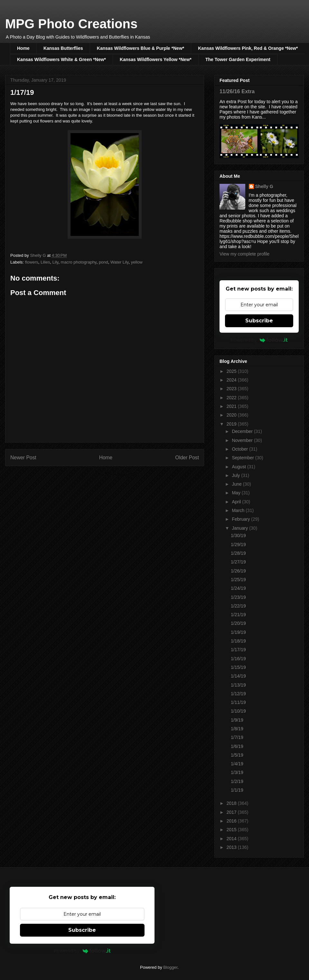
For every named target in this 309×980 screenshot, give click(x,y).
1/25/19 (238, 580)
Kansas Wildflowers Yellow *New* (156, 59)
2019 (232, 424)
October (240, 449)
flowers (32, 262)
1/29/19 (238, 544)
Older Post (187, 458)
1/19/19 (238, 632)
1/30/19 (238, 535)
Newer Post (23, 458)
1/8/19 (237, 729)
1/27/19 (238, 562)
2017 (232, 812)
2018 (232, 803)
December (243, 431)
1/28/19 (238, 553)
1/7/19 (237, 737)
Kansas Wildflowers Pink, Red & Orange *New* (248, 48)
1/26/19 (238, 571)
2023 (232, 389)
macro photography (79, 262)
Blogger (170, 967)
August (239, 467)
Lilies (45, 262)
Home (23, 48)
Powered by (259, 340)
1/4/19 (237, 764)
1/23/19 (238, 597)
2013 (232, 847)
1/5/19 (237, 755)
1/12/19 (238, 694)
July (236, 475)
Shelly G (264, 186)
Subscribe (259, 321)
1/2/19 (237, 781)
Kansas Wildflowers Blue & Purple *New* (140, 48)
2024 (232, 380)
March (239, 510)
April (237, 502)
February (241, 519)
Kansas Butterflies (63, 48)
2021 (232, 406)
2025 (232, 371)
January (240, 528)
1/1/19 (237, 790)
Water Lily (119, 262)
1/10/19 (238, 711)
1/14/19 (238, 676)
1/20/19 (238, 623)
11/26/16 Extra (237, 91)
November (243, 440)
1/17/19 (238, 650)
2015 (232, 830)
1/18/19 (238, 641)
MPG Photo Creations (71, 24)
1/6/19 (237, 746)
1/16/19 (238, 659)
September (243, 458)
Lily (56, 262)
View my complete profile (244, 254)
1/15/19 (238, 667)
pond (103, 262)
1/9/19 (237, 720)
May (237, 493)
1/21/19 (238, 615)
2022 (232, 398)
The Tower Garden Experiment (238, 59)
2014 (232, 839)
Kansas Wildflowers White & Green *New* (61, 59)
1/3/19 (237, 772)
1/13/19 (238, 685)
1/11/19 (238, 702)
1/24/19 (238, 588)
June (237, 484)
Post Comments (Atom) (117, 474)
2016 (232, 821)
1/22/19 (238, 606)
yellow (137, 262)
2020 (232, 415)
